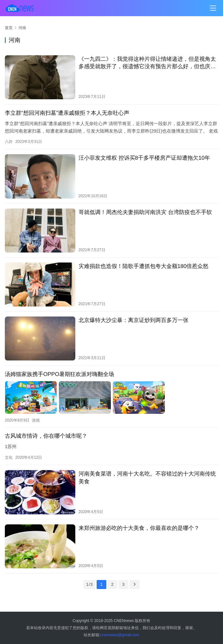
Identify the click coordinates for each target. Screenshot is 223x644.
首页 (9, 28)
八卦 (9, 142)
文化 (9, 457)
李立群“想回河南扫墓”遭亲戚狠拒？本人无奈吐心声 (67, 113)
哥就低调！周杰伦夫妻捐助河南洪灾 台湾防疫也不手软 (145, 212)
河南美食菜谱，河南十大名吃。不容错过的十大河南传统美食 (147, 477)
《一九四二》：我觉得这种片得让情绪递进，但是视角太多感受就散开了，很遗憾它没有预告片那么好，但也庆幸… (147, 63)
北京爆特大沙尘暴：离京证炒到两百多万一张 (133, 320)
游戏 (36, 420)
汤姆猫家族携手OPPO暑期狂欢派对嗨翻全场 (59, 374)
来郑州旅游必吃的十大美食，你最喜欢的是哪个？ (139, 527)
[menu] (213, 8)
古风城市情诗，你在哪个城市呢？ (46, 435)
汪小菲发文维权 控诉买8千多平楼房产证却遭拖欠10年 (144, 158)
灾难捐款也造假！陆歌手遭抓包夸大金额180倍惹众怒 (143, 266)
